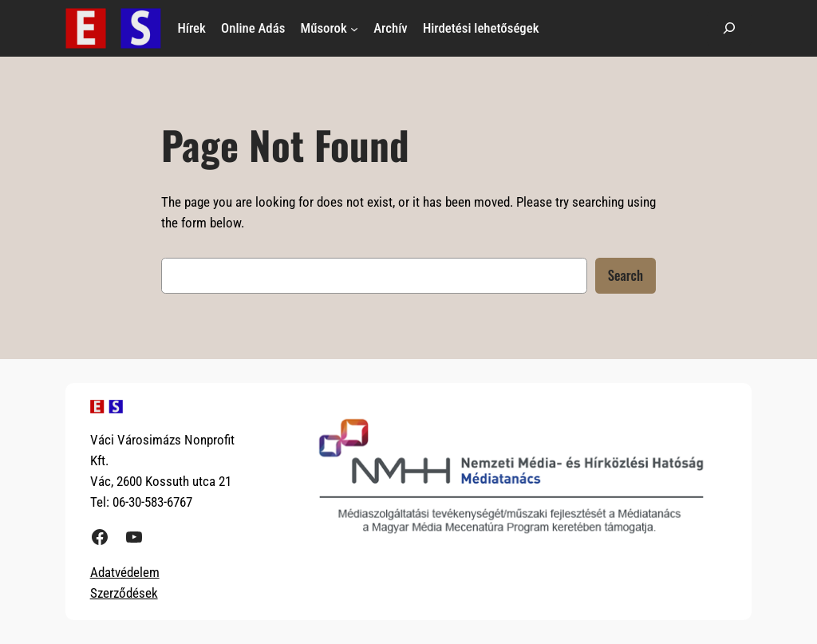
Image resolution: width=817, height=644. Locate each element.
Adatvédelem (125, 572)
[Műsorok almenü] (354, 28)
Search (626, 275)
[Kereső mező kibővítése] (729, 28)
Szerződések (124, 593)
